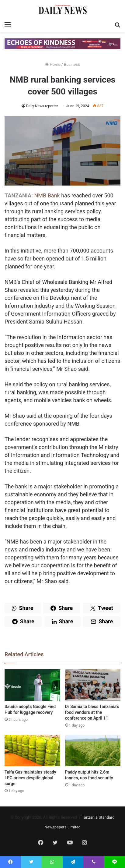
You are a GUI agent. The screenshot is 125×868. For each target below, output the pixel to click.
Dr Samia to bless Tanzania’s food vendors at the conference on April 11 (92, 712)
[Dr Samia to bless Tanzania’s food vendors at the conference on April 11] (93, 685)
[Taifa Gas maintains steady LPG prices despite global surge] (32, 751)
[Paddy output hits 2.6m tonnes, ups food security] (93, 751)
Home (53, 64)
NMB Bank (47, 195)
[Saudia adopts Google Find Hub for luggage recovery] (32, 685)
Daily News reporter (42, 106)
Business (72, 64)
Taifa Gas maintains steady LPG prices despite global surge (30, 778)
